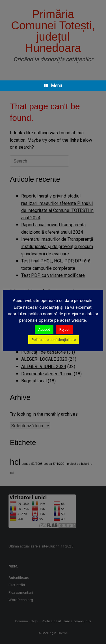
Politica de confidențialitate (54, 340)
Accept (44, 329)
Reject (64, 329)
